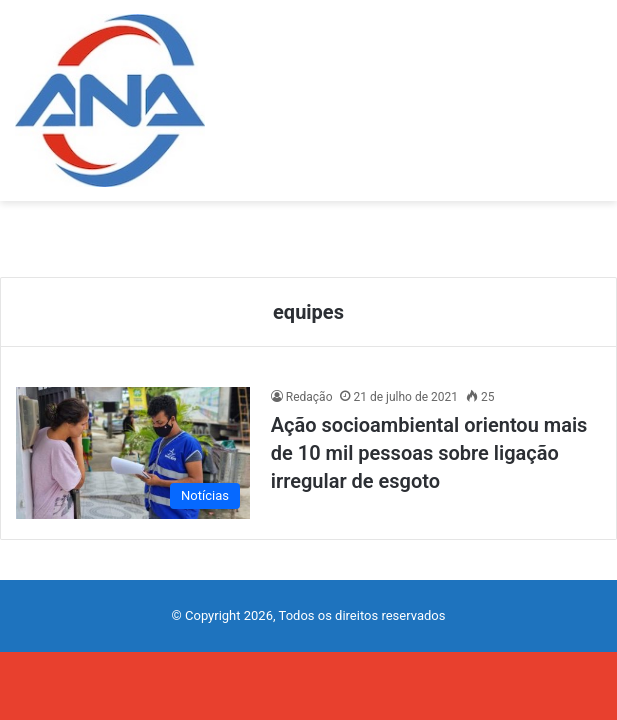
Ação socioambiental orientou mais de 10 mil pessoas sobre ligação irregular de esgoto (429, 453)
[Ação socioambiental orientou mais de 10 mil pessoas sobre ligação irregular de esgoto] (133, 453)
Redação (309, 397)
